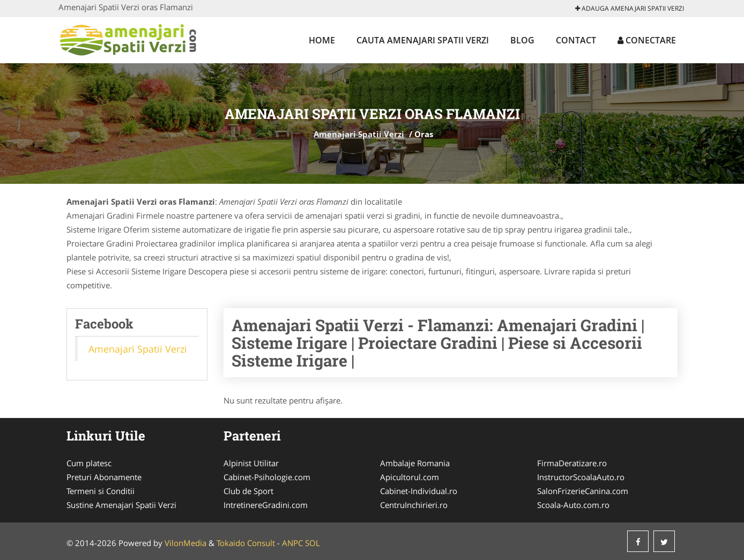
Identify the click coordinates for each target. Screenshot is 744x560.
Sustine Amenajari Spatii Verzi (121, 505)
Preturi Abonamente (104, 477)
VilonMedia (185, 543)
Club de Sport (248, 491)
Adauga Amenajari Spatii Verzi (630, 8)
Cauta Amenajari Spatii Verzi (423, 40)
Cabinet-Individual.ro (419, 491)
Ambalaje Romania (415, 463)
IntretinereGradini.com (266, 505)
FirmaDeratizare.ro (572, 463)
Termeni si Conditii (101, 491)
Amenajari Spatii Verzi (359, 134)
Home (322, 40)
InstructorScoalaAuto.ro (581, 477)
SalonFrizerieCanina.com (583, 491)
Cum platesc (89, 463)
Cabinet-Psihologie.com (267, 477)
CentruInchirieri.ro (414, 505)
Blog (522, 40)
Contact (576, 40)
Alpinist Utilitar (251, 463)
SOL (313, 543)
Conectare (647, 40)
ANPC (292, 543)
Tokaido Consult (246, 543)
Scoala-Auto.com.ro (573, 505)
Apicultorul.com (410, 477)
